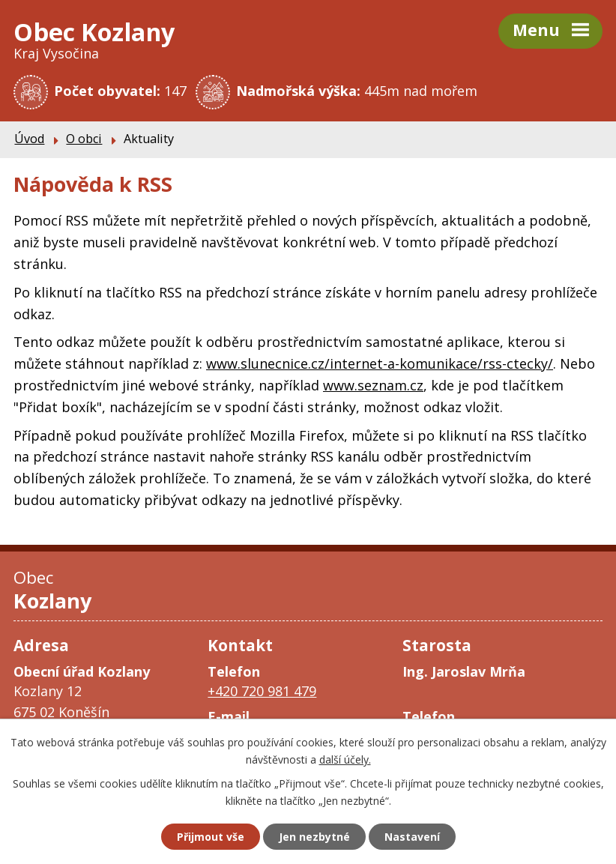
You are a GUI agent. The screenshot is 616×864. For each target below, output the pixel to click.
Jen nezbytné (314, 837)
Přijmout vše (211, 837)
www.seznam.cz (373, 385)
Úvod (29, 139)
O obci (84, 139)
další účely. (345, 759)
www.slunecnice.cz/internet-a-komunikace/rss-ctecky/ (380, 363)
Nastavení (412, 837)
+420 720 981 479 (262, 691)
